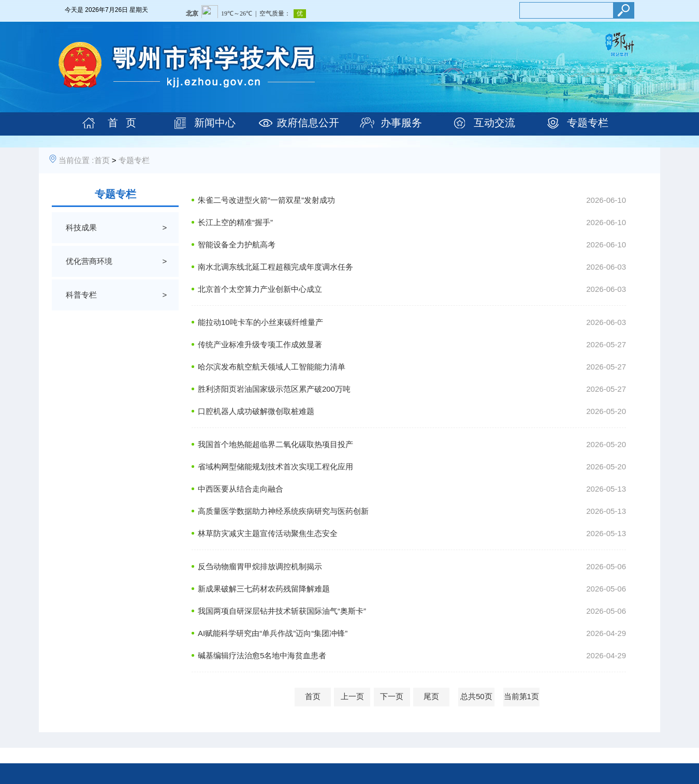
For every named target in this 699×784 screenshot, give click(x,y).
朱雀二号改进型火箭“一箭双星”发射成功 (266, 200)
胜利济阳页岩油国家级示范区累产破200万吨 (274, 389)
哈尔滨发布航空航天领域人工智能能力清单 (272, 367)
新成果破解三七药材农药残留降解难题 (264, 589)
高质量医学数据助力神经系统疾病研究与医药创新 (283, 511)
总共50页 (476, 696)
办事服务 (401, 123)
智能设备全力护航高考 (237, 245)
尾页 (431, 696)
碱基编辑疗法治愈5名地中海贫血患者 (262, 655)
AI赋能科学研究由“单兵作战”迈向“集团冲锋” (273, 633)
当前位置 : (76, 160)
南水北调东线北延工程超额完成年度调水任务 (275, 267)
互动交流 (494, 123)
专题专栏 (588, 123)
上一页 (352, 696)
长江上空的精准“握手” (235, 222)
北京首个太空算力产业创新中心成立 (260, 289)
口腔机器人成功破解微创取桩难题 (256, 411)
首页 (102, 160)
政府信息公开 (308, 123)
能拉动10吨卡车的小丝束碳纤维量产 (260, 322)
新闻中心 (215, 123)
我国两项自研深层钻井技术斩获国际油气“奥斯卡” (282, 611)
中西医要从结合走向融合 (241, 489)
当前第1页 (521, 696)
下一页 (392, 696)
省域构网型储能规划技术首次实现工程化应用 (275, 467)
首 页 (122, 123)
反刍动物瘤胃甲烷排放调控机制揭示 (260, 566)
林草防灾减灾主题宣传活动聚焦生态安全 (268, 533)
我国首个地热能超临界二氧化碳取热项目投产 (275, 444)
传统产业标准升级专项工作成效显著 (260, 344)
